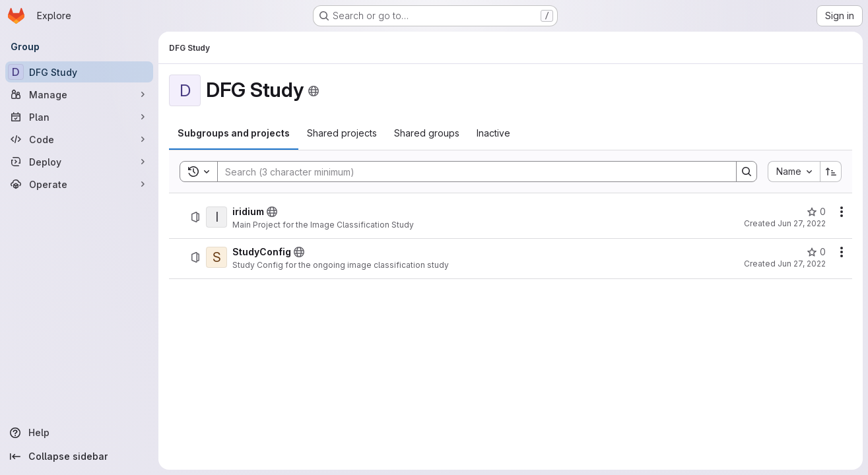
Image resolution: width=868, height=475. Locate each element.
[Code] (79, 139)
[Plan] (79, 117)
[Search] (470, 172)
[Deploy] (79, 162)
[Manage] (79, 94)
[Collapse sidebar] (79, 457)
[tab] (234, 133)
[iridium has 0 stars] (816, 212)
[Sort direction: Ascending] (831, 172)
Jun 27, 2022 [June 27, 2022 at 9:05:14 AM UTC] (802, 223)
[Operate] (79, 184)
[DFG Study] (79, 72)
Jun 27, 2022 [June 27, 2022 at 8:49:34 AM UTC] (802, 264)
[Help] (79, 433)
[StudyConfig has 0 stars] (816, 252)
